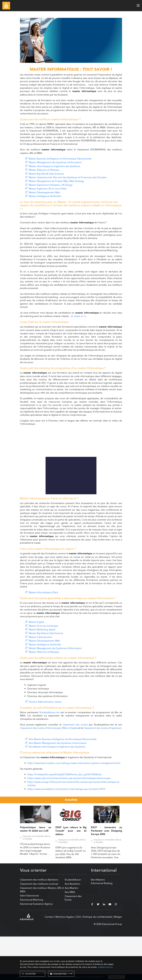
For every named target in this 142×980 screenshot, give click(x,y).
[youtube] (110, 948)
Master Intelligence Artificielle (45, 196)
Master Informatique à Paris (43, 636)
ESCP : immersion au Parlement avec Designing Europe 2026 (106, 875)
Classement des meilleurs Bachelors (39, 923)
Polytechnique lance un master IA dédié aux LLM (35, 873)
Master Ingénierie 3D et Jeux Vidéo (48, 189)
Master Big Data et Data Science (46, 677)
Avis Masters (71, 932)
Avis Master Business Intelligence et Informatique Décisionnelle (63, 783)
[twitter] (98, 948)
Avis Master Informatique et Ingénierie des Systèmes (57, 790)
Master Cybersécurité (40, 681)
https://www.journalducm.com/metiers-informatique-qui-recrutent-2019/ (66, 833)
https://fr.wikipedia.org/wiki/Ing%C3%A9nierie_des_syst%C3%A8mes (65, 818)
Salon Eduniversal (29, 939)
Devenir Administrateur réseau (45, 745)
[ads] (71, 62)
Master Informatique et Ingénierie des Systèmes (54, 166)
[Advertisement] (71, 387)
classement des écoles (75, 768)
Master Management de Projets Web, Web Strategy (56, 181)
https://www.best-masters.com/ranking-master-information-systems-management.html (74, 807)
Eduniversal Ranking (102, 927)
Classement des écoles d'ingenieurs (103, 772)
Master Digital (36, 666)
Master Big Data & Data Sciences (46, 174)
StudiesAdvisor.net (49, 756)
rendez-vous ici (105, 967)
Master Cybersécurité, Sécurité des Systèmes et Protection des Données (68, 177)
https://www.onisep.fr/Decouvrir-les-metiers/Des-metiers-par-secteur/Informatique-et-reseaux (74, 827)
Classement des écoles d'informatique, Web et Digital (49, 772)
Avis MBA (70, 936)
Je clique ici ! (77, 316)
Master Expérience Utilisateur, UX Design (51, 185)
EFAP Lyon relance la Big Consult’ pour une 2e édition (71, 875)
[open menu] (138, 5)
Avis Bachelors (72, 927)
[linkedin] (104, 948)
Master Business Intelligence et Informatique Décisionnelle (60, 159)
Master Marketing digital (42, 673)
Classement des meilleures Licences (39, 927)
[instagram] (116, 948)
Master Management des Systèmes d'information (55, 162)
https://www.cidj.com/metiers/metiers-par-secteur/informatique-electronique (69, 822)
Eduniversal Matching (32, 943)
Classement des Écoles (73, 942)
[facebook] (92, 948)
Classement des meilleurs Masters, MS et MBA (42, 933)
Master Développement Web (44, 192)
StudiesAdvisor (73, 923)
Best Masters (98, 923)
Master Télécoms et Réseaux (44, 170)
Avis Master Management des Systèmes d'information (58, 787)
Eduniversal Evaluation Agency (36, 947)
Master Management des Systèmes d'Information (55, 692)
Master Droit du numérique (43, 669)
